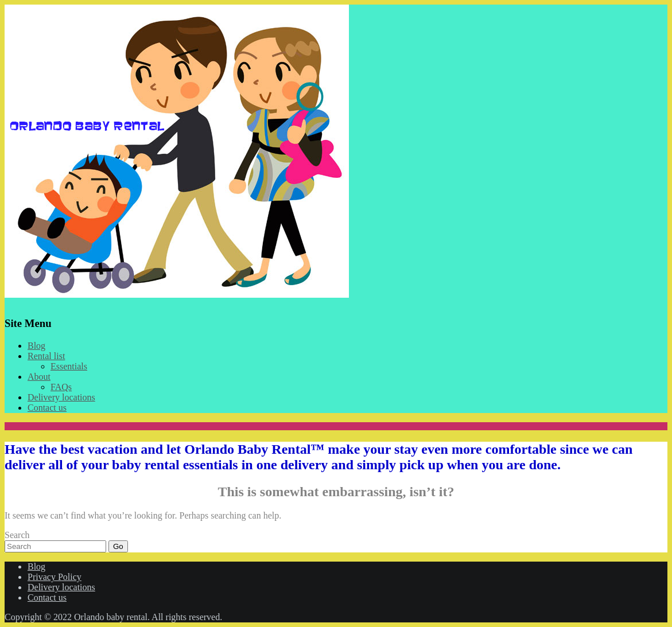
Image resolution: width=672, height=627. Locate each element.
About (39, 377)
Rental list (46, 356)
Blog (36, 346)
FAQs (61, 387)
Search (17, 535)
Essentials (69, 366)
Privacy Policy (55, 577)
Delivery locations (61, 397)
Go (118, 546)
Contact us (47, 408)
